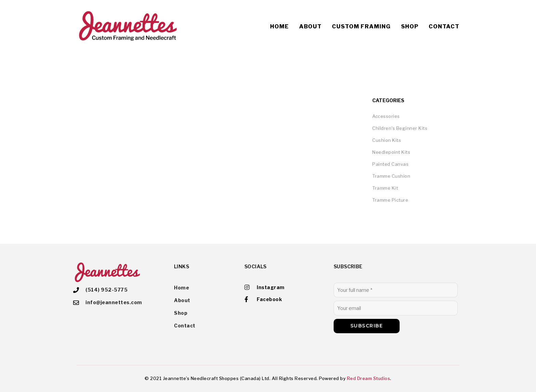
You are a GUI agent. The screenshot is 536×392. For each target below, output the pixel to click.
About (310, 26)
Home (279, 26)
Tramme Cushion (391, 176)
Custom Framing (361, 26)
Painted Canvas (390, 164)
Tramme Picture (390, 200)
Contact (444, 26)
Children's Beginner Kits (400, 128)
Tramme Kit (385, 188)
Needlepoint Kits (391, 152)
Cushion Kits (387, 140)
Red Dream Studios (369, 378)
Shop (410, 26)
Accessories (386, 116)
